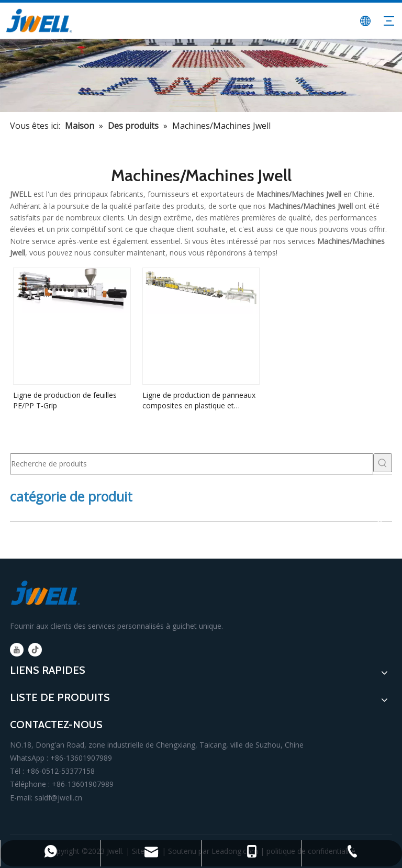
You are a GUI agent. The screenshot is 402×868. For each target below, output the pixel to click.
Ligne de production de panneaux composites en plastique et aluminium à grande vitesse (199, 400)
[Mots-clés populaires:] (383, 463)
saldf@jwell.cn (58, 798)
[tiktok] (35, 650)
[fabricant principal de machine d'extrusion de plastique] (201, 75)
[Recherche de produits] (192, 464)
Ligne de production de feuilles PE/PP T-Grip (65, 400)
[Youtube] (17, 650)
